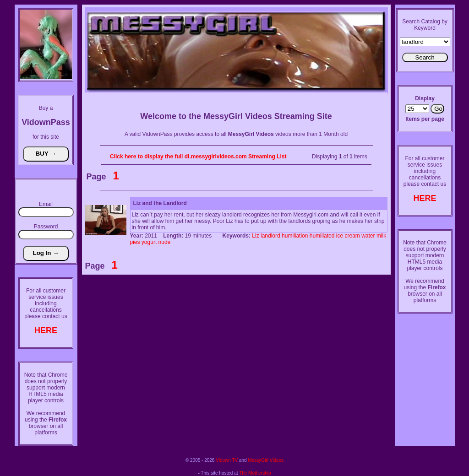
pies (135, 242)
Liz (255, 236)
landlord (270, 236)
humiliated (322, 236)
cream (352, 236)
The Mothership (255, 473)
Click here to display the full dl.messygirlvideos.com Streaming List (198, 157)
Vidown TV (227, 460)
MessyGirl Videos (266, 460)
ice (340, 236)
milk (381, 236)
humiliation (295, 236)
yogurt (149, 242)
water (368, 236)
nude (165, 242)
